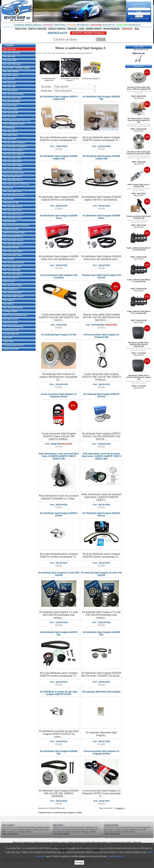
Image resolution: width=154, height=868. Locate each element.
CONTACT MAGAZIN (37, 29)
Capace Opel (8, 341)
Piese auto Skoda (10, 60)
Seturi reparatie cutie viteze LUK (16, 120)
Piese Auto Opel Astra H (13, 180)
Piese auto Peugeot (11, 109)
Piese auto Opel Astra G (13, 177)
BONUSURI (127, 29)
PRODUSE (72, 29)
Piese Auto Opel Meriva (13, 293)
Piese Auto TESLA (11, 135)
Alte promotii (139, 98)
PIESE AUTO (21, 29)
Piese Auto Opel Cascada (13, 240)
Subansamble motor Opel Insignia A (71, 79)
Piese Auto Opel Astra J (13, 192)
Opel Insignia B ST (11, 289)
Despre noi (28, 842)
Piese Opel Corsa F (11, 319)
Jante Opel (7, 338)
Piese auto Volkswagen (12, 64)
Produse (56, 842)
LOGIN (81, 29)
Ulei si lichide (9, 259)
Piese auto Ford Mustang (13, 326)
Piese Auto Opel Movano (13, 308)
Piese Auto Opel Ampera (13, 165)
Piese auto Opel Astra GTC (14, 195)
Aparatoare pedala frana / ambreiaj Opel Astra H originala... (139, 349)
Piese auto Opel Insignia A (14, 150)
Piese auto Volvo (10, 117)
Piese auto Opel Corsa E (13, 218)
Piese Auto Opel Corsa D (13, 214)
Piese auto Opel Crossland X (15, 143)
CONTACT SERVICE (57, 29)
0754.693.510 (83, 25)
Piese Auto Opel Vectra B (13, 296)
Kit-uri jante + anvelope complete (17, 68)
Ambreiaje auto (9, 221)
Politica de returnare (43, 842)
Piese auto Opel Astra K (13, 206)
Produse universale (11, 349)
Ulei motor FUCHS (11, 203)
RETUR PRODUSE (111, 29)
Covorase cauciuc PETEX (14, 345)
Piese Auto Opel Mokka (13, 169)
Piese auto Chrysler (11, 72)
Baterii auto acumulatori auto (15, 315)
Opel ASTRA (8, 199)
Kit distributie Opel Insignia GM (50, 79)
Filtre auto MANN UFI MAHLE (16, 225)
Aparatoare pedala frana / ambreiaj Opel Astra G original (139, 382)
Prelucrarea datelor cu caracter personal (108, 842)
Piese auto (17, 842)
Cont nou (145, 18)
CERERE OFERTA (94, 29)
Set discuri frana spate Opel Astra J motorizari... (139, 92)
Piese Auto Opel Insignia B (14, 154)
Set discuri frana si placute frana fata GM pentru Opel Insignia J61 (139, 125)
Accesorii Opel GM (11, 334)
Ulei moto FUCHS (10, 323)
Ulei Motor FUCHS (11, 248)
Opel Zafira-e (9, 304)
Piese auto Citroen (10, 75)
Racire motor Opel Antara (14, 173)
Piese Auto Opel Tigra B (13, 274)
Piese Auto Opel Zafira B (13, 244)
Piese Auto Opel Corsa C (13, 210)
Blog (137, 29)
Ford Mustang (9, 128)
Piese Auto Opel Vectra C (13, 236)
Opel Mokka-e (9, 300)
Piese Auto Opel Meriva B (14, 263)
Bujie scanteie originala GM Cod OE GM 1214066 (139, 189)
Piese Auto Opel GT (11, 278)
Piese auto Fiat (9, 79)
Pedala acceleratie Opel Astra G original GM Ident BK (139, 221)
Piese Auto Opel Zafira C (13, 251)
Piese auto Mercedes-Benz (14, 94)
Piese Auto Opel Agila (12, 270)
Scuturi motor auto (11, 229)
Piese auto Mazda (10, 90)
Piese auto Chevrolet (11, 53)
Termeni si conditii (82, 842)
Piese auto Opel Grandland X (15, 147)
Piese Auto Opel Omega (13, 285)
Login (63, 842)
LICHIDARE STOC (11, 330)
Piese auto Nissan (10, 105)
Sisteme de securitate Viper (14, 233)
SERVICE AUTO (58, 33)
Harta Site (137, 842)
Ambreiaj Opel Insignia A (92, 78)
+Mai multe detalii (10, 834)
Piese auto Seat (9, 57)
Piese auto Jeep (9, 87)
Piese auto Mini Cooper (12, 98)
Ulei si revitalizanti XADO (14, 124)
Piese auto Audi (9, 49)
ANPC (129, 842)
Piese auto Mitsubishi (12, 102)
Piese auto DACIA (10, 132)
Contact (70, 842)
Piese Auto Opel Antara (12, 162)
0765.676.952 (60, 25)
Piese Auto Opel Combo (13, 255)
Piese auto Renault (11, 113)
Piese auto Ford (9, 83)
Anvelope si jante (10, 311)
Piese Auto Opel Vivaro (12, 266)
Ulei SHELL (8, 188)
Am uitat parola (135, 18)
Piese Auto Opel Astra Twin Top (16, 184)
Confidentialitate (116, 856)
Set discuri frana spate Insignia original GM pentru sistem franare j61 (139, 158)
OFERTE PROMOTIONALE (88, 33)
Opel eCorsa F (9, 281)
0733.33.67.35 (109, 25)
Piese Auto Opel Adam (12, 158)
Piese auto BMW (10, 139)
